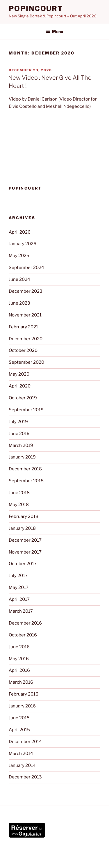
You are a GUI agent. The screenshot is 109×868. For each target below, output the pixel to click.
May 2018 (19, 505)
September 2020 (26, 362)
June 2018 (19, 493)
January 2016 (22, 706)
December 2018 (25, 469)
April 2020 (20, 386)
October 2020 (23, 350)
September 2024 (26, 268)
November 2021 (25, 315)
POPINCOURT (36, 9)
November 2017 (25, 552)
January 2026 (23, 244)
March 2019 (21, 445)
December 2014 (25, 742)
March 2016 (21, 682)
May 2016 (19, 659)
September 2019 (26, 410)
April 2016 (19, 670)
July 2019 (18, 422)
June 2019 (19, 434)
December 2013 (25, 777)
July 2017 (18, 576)
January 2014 (22, 765)
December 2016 (25, 623)
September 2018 (26, 481)
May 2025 (19, 256)
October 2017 (23, 564)
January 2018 (22, 528)
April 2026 (20, 232)
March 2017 (21, 611)
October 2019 (23, 398)
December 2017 (25, 540)
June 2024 (19, 279)
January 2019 (22, 457)
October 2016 (23, 635)
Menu (54, 31)
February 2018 (24, 516)
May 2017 (19, 587)
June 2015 (19, 718)
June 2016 (19, 647)
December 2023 (26, 291)
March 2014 (21, 754)
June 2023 (19, 303)
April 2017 (19, 599)
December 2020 (26, 339)
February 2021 (23, 327)
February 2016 (24, 694)
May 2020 (19, 374)
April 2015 (19, 730)
